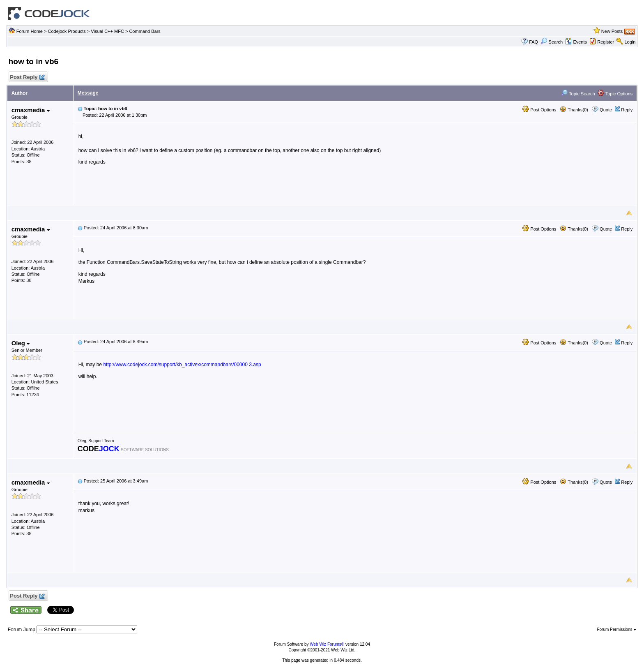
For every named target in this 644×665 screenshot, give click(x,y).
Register (606, 42)
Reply (627, 110)
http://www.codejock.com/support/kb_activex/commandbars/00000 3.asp (182, 365)
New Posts (612, 31)
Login (630, 42)
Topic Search (578, 94)
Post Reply (27, 77)
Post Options (539, 110)
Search (552, 42)
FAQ (534, 42)
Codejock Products (67, 31)
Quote (606, 110)
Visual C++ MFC (107, 31)
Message (88, 93)
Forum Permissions (616, 629)
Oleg (21, 343)
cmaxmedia (31, 110)
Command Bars (145, 31)
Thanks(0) (574, 110)
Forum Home (30, 31)
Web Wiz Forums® (327, 644)
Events (576, 42)
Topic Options (615, 94)
